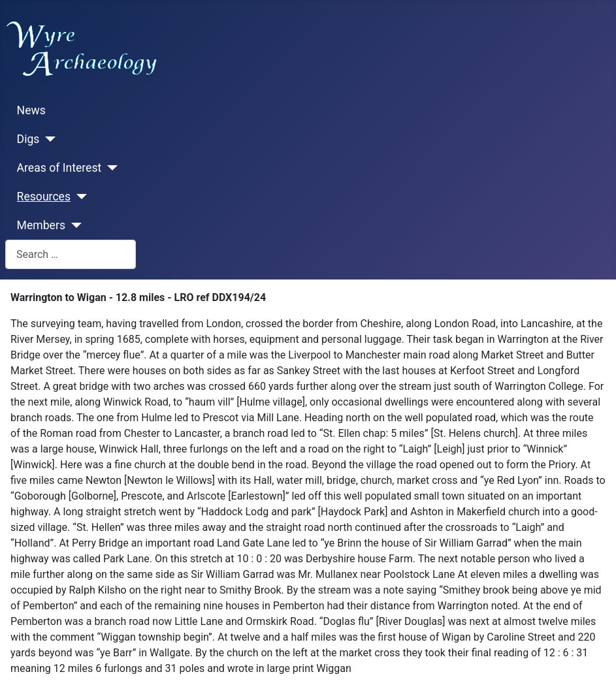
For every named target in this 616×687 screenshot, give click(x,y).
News (31, 110)
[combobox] (71, 254)
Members (41, 225)
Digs (28, 139)
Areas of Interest (59, 168)
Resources (44, 197)
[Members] (73, 225)
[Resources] (79, 197)
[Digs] (47, 139)
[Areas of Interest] (109, 168)
